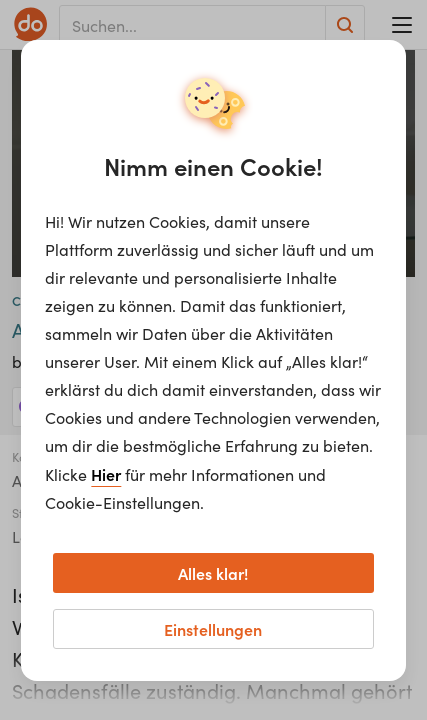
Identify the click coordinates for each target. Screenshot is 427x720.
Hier (106, 474)
